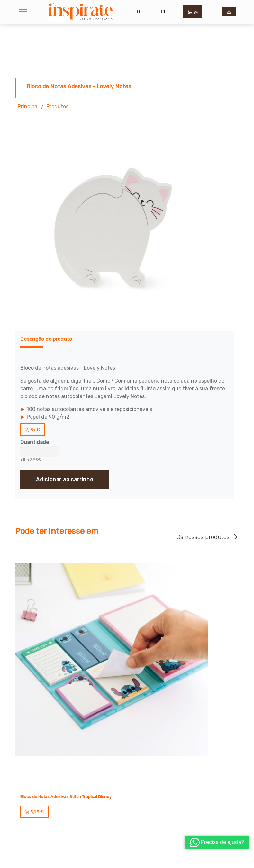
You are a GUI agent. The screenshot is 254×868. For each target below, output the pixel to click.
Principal (28, 106)
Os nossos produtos (208, 537)
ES (138, 12)
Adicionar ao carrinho (65, 479)
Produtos (57, 106)
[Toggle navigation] (23, 12)
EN (163, 12)
